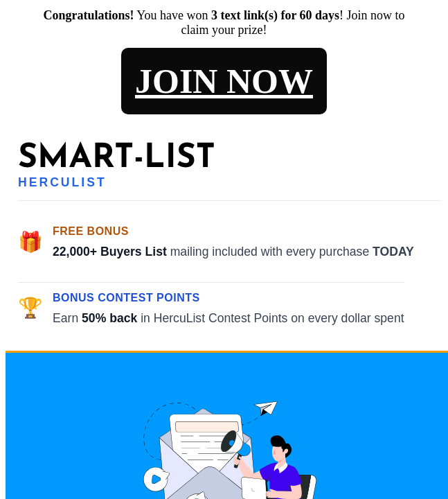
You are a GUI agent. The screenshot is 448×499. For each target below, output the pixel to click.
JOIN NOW (224, 81)
